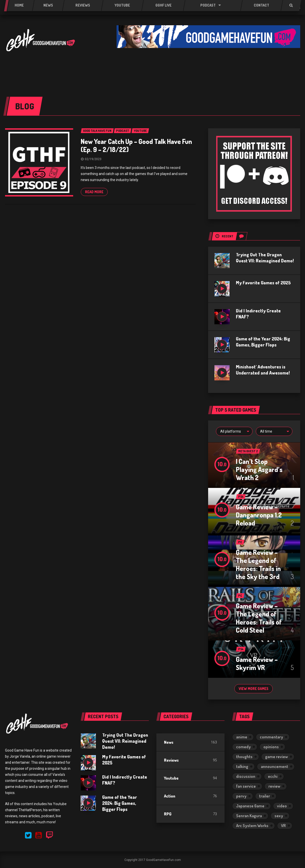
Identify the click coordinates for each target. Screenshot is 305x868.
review (274, 786)
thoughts (244, 757)
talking (242, 766)
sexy (279, 816)
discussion (246, 776)
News (169, 742)
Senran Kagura (249, 816)
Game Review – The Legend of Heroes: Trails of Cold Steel (259, 618)
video (282, 806)
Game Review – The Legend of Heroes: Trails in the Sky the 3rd (258, 564)
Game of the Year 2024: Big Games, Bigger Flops (120, 803)
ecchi (273, 776)
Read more (94, 192)
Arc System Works (252, 826)
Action (170, 796)
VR (283, 826)
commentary (271, 737)
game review (276, 757)
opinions (271, 747)
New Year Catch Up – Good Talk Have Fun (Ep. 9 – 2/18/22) (136, 145)
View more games (254, 689)
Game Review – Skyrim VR (257, 663)
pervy (241, 796)
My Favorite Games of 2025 (263, 283)
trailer (265, 796)
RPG (168, 814)
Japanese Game (250, 806)
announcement (274, 766)
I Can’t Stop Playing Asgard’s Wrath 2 (259, 469)
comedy (243, 747)
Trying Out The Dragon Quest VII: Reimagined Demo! (125, 741)
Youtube (171, 778)
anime (242, 737)
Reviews (171, 760)
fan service (246, 786)
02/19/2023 (93, 159)
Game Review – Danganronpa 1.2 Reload (259, 515)
